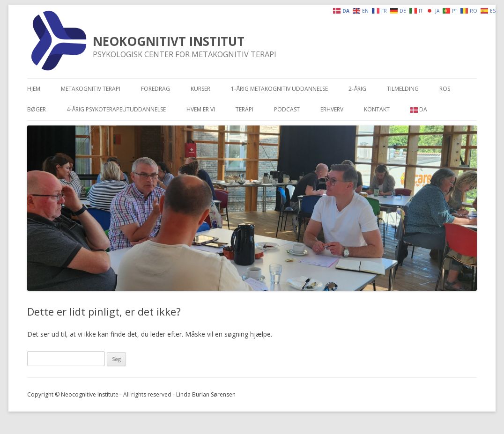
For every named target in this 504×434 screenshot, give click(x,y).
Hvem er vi (201, 109)
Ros (445, 89)
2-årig (357, 89)
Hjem (34, 89)
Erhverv (332, 109)
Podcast (287, 109)
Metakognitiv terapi (91, 89)
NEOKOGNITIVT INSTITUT (169, 41)
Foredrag (156, 89)
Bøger (37, 109)
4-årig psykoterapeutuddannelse (116, 109)
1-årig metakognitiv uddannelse (279, 89)
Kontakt (377, 109)
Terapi (245, 109)
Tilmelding (403, 89)
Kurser (200, 89)
